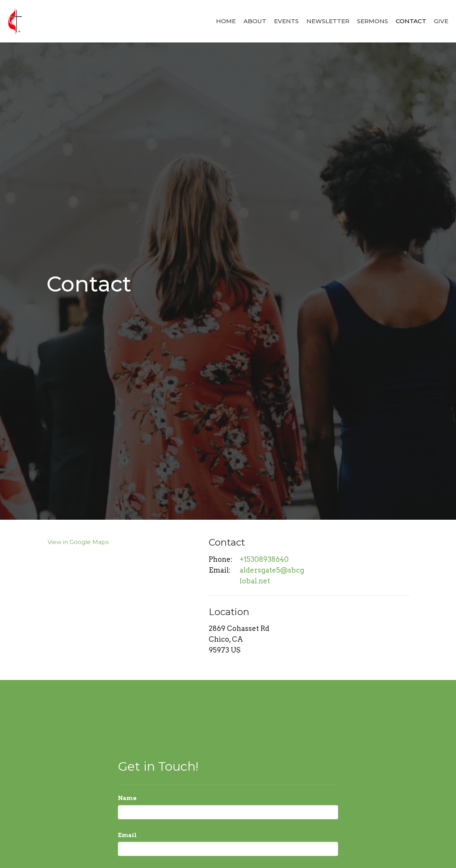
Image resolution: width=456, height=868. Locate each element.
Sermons (373, 21)
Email (127, 835)
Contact (411, 21)
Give (441, 21)
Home (226, 21)
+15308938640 (264, 559)
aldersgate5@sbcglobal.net (272, 576)
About (255, 21)
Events (286, 21)
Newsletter (328, 21)
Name (127, 798)
